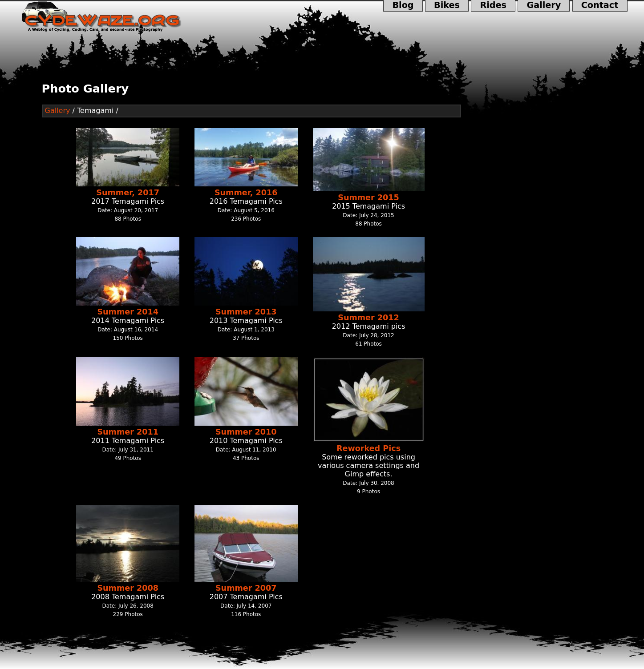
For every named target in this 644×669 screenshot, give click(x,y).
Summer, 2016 (246, 193)
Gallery (544, 6)
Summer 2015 (369, 197)
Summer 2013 (246, 312)
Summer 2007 (246, 588)
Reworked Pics (369, 448)
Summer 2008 (128, 588)
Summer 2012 (369, 318)
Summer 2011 (128, 432)
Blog (403, 6)
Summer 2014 (128, 312)
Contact (600, 6)
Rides (493, 6)
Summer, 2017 (128, 193)
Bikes (447, 6)
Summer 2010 (246, 432)
